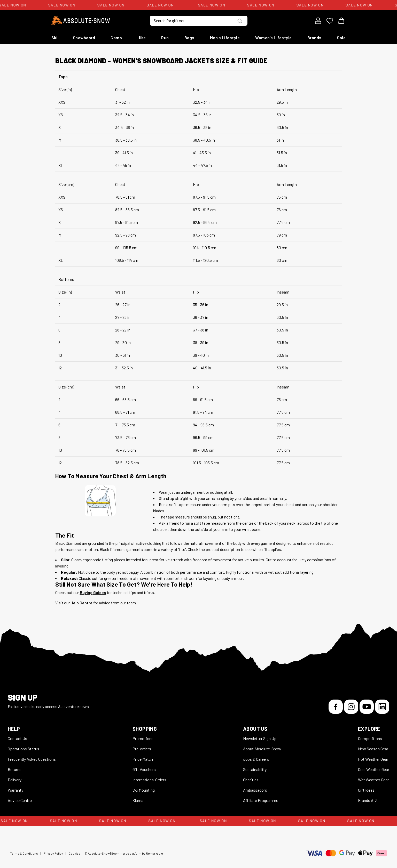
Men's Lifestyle (225, 38)
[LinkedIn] (382, 707)
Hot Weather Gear (373, 759)
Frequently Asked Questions (32, 759)
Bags (189, 38)
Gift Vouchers (144, 769)
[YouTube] (367, 707)
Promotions (143, 738)
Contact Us (17, 738)
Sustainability (255, 769)
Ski (55, 38)
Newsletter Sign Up (260, 738)
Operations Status (24, 749)
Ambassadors (255, 790)
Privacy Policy (53, 853)
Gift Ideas (366, 790)
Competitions (370, 738)
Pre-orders (142, 749)
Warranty (15, 790)
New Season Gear (373, 749)
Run (165, 38)
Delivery (15, 780)
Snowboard (84, 38)
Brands (314, 38)
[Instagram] (351, 707)
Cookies (75, 853)
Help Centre (81, 603)
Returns (15, 769)
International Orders (149, 780)
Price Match (143, 759)
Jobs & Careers (256, 759)
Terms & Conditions (24, 853)
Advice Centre (20, 800)
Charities (251, 780)
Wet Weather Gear (373, 780)
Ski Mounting (144, 790)
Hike (142, 38)
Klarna (138, 800)
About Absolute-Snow (262, 749)
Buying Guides (93, 592)
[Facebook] (336, 707)
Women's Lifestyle (274, 38)
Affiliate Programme (261, 800)
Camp (116, 38)
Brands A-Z (368, 800)
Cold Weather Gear (374, 769)
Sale (341, 38)
